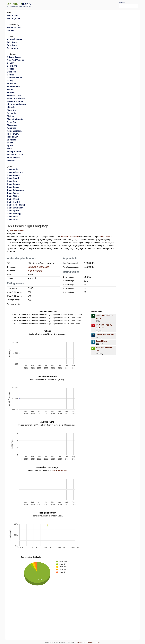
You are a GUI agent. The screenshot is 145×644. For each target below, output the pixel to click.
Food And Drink (14, 95)
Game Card (12, 181)
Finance (11, 92)
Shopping (12, 140)
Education (12, 84)
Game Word (13, 220)
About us (82, 642)
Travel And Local (15, 155)
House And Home (15, 101)
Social (10, 143)
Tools (10, 149)
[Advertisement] (78, 5)
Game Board (13, 178)
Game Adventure (15, 172)
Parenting (12, 128)
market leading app (59, 470)
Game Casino (13, 184)
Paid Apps (12, 42)
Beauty (10, 63)
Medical (11, 116)
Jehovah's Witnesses (17, 231)
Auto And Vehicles (16, 60)
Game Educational (16, 190)
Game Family (13, 193)
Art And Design (14, 57)
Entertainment (14, 87)
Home (97, 642)
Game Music (13, 196)
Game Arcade (13, 175)
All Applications (14, 39)
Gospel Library (102, 341)
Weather (11, 160)
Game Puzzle (13, 199)
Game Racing (13, 202)
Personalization (14, 131)
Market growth (14, 19)
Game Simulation (15, 208)
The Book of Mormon (105, 334)
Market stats (13, 16)
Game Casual (13, 187)
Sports (10, 146)
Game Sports (13, 211)
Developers (12, 48)
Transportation (14, 152)
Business (11, 72)
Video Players (106, 237)
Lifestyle (11, 107)
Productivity (13, 137)
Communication (14, 78)
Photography (13, 134)
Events (10, 90)
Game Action (13, 169)
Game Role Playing (16, 205)
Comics (11, 75)
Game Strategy (14, 214)
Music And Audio (15, 119)
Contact (90, 642)
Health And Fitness (16, 98)
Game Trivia (13, 217)
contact (11, 30)
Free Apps (12, 45)
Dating (10, 81)
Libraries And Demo (16, 104)
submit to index (14, 27)
